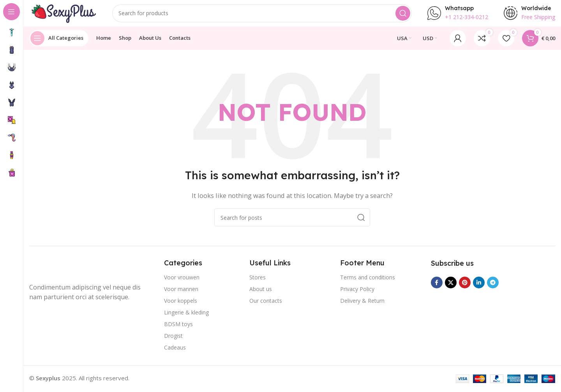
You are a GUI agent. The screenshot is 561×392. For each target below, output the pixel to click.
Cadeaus (175, 352)
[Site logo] (64, 15)
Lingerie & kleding (186, 317)
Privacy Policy (357, 294)
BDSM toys (178, 329)
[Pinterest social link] (465, 288)
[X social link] (451, 288)
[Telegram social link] (493, 288)
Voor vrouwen (182, 282)
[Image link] (60, 272)
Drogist (173, 340)
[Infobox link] (458, 16)
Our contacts (266, 305)
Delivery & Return (362, 305)
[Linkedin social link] (479, 288)
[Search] (263, 16)
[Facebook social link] (437, 288)
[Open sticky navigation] (59, 43)
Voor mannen (181, 294)
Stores (258, 282)
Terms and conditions (368, 282)
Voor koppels (181, 305)
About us (261, 294)
